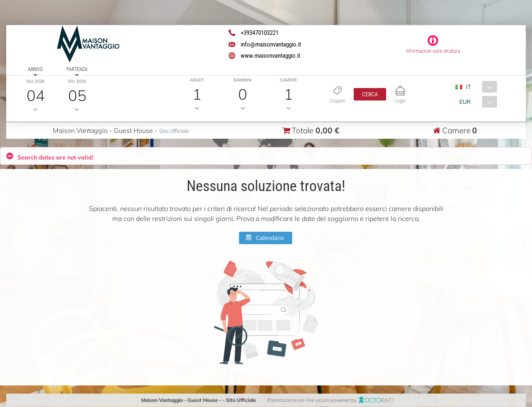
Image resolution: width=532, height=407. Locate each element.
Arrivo (35, 69)
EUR (465, 102)
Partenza (77, 69)
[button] (370, 94)
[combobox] (479, 87)
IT (468, 87)
